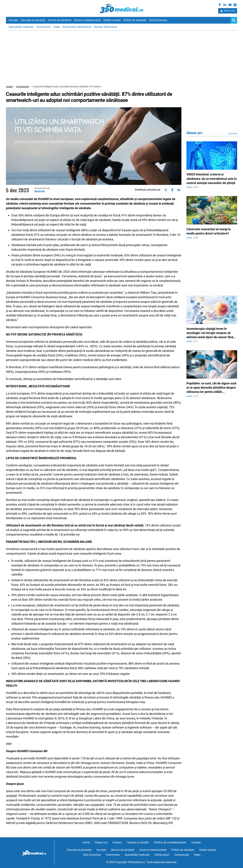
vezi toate (233, 134)
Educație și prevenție (33, 20)
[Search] (234, 20)
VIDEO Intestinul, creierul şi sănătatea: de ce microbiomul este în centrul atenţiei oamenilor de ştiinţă (212, 179)
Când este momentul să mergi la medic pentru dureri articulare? (209, 231)
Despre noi (101, 842)
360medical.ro (122, 8)
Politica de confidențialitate (170, 842)
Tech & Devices (158, 20)
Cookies (196, 842)
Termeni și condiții (138, 842)
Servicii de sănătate (60, 20)
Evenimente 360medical (77, 27)
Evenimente (113, 855)
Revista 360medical (106, 27)
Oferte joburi (162, 855)
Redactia (40, 191)
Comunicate (43, 27)
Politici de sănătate (135, 20)
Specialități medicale (21, 27)
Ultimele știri (194, 133)
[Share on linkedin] (178, 190)
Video (57, 27)
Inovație (13, 20)
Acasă (9, 87)
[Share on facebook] (172, 190)
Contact (117, 842)
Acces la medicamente (87, 20)
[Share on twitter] (165, 190)
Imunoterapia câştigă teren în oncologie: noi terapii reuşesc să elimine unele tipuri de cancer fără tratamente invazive (210, 333)
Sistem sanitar (112, 20)
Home (86, 842)
